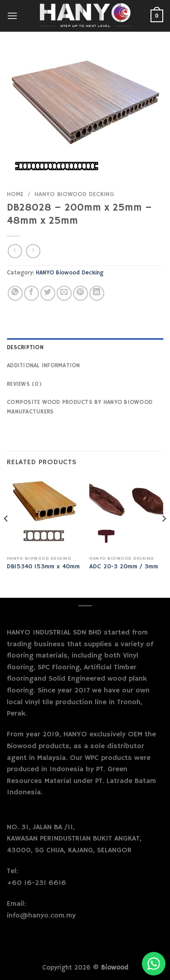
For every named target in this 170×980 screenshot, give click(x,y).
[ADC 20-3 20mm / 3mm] (126, 514)
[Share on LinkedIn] (97, 293)
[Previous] (6, 537)
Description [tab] (25, 347)
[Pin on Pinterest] (80, 293)
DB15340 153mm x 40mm (43, 567)
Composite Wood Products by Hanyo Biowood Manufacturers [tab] (80, 407)
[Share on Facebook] (32, 293)
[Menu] (12, 16)
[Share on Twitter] (48, 293)
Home (15, 195)
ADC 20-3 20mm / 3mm (124, 567)
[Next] (164, 537)
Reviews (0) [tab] (24, 384)
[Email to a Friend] (64, 293)
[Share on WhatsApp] (15, 293)
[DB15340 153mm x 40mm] (44, 514)
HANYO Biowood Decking (74, 195)
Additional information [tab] (44, 365)
